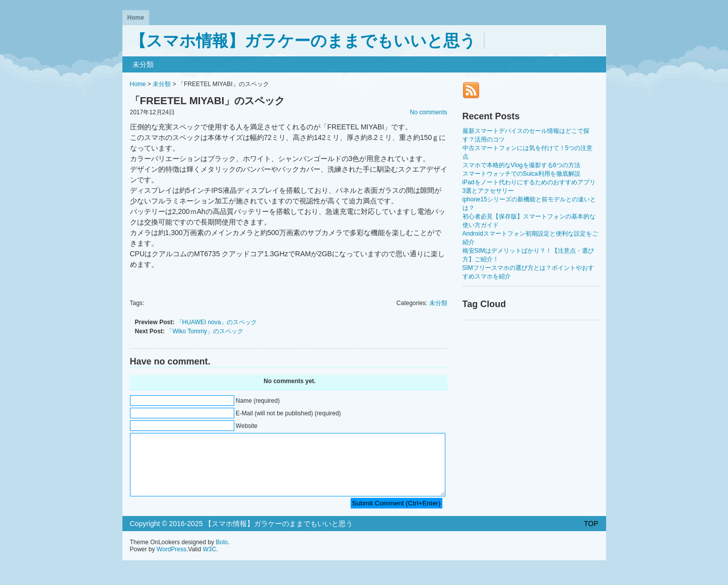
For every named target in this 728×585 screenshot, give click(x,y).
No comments (428, 112)
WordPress (172, 561)
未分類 (143, 64)
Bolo (222, 554)
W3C (209, 561)
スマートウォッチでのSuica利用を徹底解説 (521, 174)
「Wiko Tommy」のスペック (205, 331)
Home (136, 18)
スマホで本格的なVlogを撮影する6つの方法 (522, 165)
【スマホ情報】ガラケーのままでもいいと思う (303, 41)
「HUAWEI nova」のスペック (217, 322)
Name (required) (258, 401)
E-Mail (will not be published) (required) (288, 413)
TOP (591, 536)
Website (247, 426)
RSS (471, 90)
